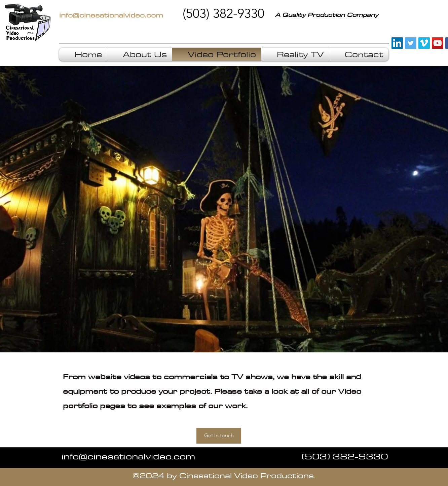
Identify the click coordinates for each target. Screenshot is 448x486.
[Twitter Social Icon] (411, 43)
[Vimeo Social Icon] (424, 43)
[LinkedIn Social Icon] (397, 43)
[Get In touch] (219, 436)
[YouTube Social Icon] (438, 43)
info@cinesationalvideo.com (128, 456)
